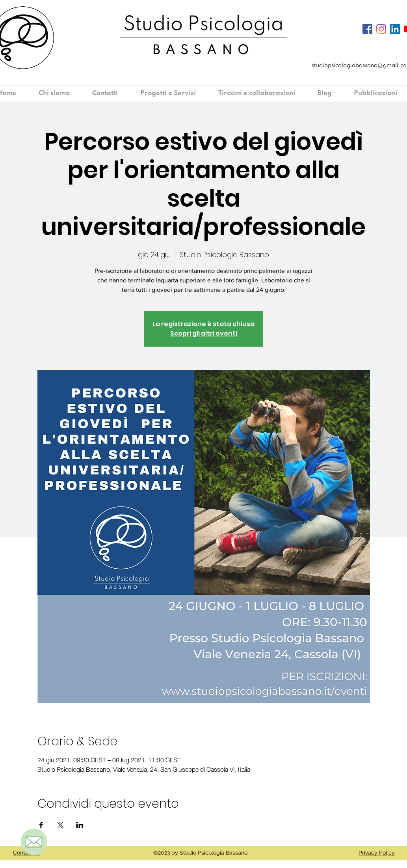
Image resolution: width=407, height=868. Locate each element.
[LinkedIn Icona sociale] (395, 29)
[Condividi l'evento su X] (60, 825)
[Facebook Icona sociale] (367, 29)
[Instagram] (381, 29)
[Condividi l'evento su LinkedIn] (80, 825)
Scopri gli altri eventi (204, 333)
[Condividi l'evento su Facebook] (41, 825)
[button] (173, 93)
